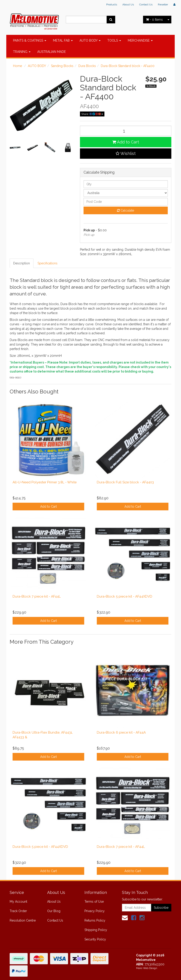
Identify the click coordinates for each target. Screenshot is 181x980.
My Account (18, 902)
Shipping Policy (96, 930)
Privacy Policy (95, 911)
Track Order (18, 911)
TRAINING (22, 52)
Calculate (126, 210)
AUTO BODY (90, 40)
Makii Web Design (147, 968)
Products (112, 4)
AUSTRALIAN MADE (52, 52)
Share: (92, 114)
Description (22, 263)
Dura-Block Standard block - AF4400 (128, 66)
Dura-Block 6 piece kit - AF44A (121, 732)
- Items (154, 20)
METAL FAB (63, 40)
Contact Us (146, 4)
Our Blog (54, 911)
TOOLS (114, 40)
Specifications (47, 263)
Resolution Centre (23, 920)
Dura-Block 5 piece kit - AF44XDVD (125, 596)
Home (18, 66)
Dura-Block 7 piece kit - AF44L (37, 596)
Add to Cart (126, 142)
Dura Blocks (87, 66)
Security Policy (95, 939)
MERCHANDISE (140, 40)
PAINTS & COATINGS (30, 40)
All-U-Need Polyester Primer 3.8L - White (45, 482)
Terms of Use (94, 902)
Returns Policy (95, 920)
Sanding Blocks (62, 66)
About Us (128, 4)
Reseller (163, 4)
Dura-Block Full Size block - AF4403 (125, 482)
